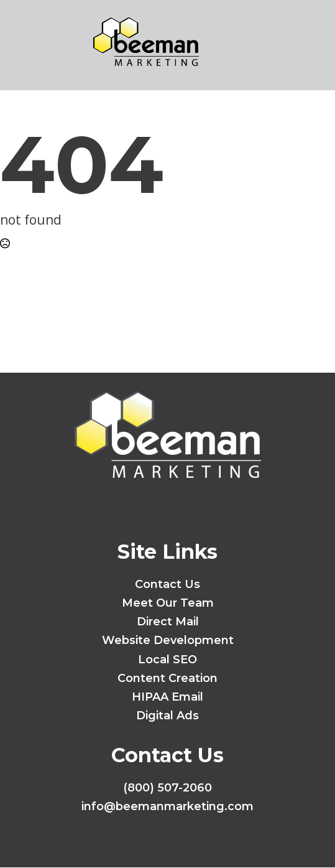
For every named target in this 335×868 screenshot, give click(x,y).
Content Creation (167, 678)
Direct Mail (168, 622)
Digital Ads (167, 716)
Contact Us (167, 584)
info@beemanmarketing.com (167, 806)
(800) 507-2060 (167, 788)
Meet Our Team (168, 603)
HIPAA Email (167, 697)
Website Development (168, 640)
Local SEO (167, 660)
